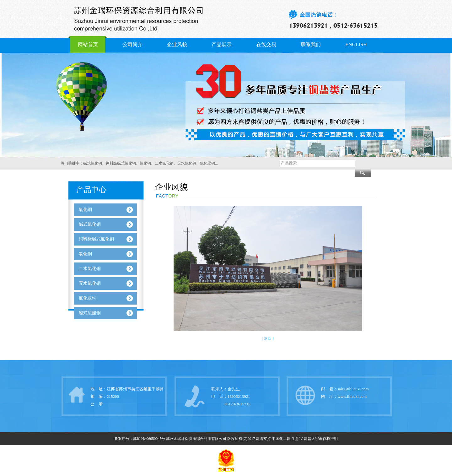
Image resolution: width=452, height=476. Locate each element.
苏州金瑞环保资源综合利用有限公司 (196, 439)
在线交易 (266, 44)
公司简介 (132, 44)
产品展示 (222, 44)
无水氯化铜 (187, 163)
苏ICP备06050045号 (149, 439)
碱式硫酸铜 (90, 313)
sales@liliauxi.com (353, 389)
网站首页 (88, 44)
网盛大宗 (311, 439)
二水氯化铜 (164, 163)
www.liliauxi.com (352, 396)
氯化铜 (145, 163)
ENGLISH (356, 44)
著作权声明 (328, 439)
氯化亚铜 (207, 163)
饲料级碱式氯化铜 (121, 163)
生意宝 (297, 439)
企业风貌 (177, 44)
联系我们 (311, 44)
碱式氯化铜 (93, 163)
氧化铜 (85, 210)
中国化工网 (281, 439)
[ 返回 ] (268, 338)
